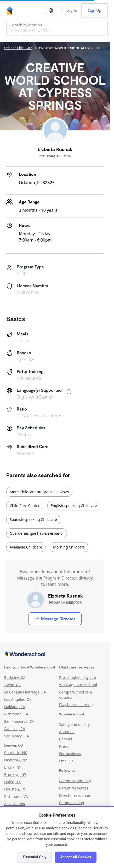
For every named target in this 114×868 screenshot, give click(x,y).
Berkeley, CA (15, 677)
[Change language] (53, 10)
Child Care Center (25, 506)
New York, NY (16, 760)
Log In (72, 10)
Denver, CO (14, 745)
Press (64, 746)
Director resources (75, 795)
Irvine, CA (12, 685)
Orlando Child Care (18, 48)
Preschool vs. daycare (78, 677)
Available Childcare (26, 547)
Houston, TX (15, 789)
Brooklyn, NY (15, 774)
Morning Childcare (69, 547)
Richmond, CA (16, 714)
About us (67, 732)
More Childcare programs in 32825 (39, 492)
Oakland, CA (15, 707)
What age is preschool (78, 685)
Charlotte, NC (16, 753)
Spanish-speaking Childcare (33, 519)
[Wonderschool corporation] (55, 654)
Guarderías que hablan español (37, 533)
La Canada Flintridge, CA (25, 692)
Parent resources (74, 788)
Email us (66, 761)
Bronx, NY (13, 767)
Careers (66, 739)
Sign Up (95, 10)
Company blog (72, 803)
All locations (15, 804)
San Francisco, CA (19, 721)
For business (70, 754)
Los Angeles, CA (18, 699)
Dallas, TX (12, 782)
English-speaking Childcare (74, 506)
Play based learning (76, 705)
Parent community (75, 781)
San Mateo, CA (17, 736)
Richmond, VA (16, 796)
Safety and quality (74, 724)
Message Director (55, 619)
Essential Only (35, 857)
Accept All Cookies (76, 857)
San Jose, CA (15, 729)
